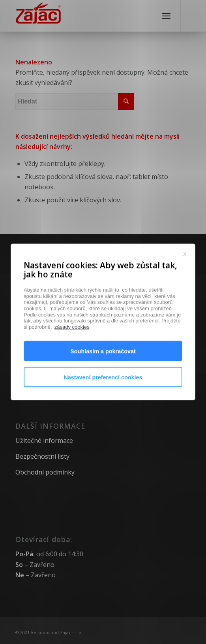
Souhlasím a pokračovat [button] (103, 372)
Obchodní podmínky (45, 472)
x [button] (185, 274)
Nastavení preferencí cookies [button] (103, 398)
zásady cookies (72, 348)
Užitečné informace (44, 441)
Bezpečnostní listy (42, 456)
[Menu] (166, 16)
